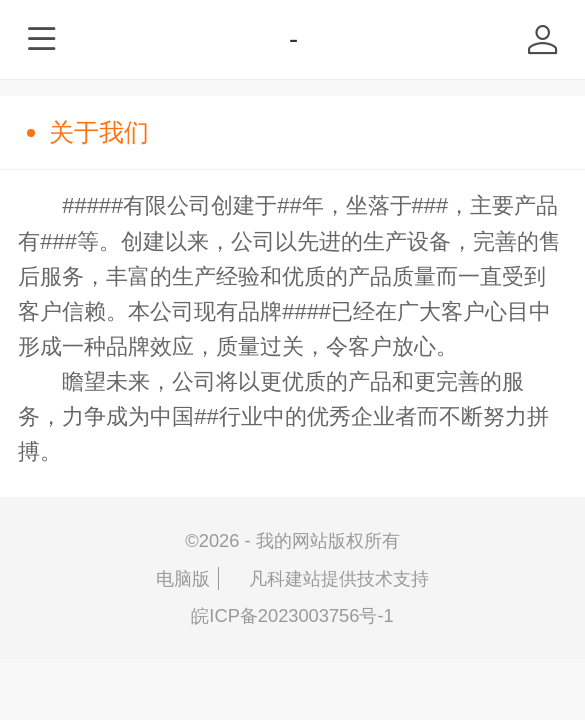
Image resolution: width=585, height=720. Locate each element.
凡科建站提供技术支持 (328, 578)
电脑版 (183, 578)
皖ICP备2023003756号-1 (292, 615)
